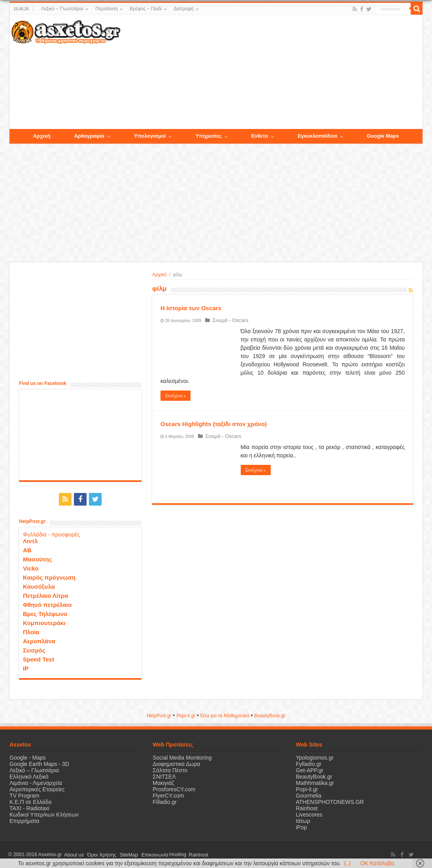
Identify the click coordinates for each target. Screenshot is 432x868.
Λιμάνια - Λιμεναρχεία (36, 782)
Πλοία (31, 631)
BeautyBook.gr (314, 776)
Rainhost (307, 807)
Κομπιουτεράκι (44, 622)
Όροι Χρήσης (98, 854)
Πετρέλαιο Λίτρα (45, 595)
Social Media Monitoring (182, 757)
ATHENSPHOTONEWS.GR (330, 801)
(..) (347, 863)
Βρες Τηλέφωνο (45, 613)
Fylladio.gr (309, 763)
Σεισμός (34, 649)
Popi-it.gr (186, 715)
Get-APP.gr (310, 769)
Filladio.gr (165, 801)
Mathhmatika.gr (315, 782)
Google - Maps (28, 757)
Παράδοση (107, 9)
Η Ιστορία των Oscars (191, 308)
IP (26, 668)
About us (73, 854)
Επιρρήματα (24, 820)
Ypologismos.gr (315, 757)
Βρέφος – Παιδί (146, 9)
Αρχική (159, 275)
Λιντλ (30, 540)
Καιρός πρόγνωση (49, 577)
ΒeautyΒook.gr (270, 715)
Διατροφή (183, 9)
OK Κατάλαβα (377, 863)
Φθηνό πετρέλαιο (47, 604)
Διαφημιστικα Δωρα (176, 763)
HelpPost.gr (159, 715)
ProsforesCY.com (174, 788)
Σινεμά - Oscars (229, 320)
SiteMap (123, 854)
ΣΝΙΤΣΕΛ (164, 776)
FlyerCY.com (168, 795)
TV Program (24, 795)
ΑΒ (27, 549)
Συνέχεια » (175, 396)
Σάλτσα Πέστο (170, 769)
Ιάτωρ (303, 820)
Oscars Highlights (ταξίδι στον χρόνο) (214, 424)
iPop (302, 826)
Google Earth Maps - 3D (39, 763)
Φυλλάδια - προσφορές (51, 534)
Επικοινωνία (147, 854)
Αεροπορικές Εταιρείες (37, 788)
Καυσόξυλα (39, 586)
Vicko (31, 568)
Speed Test (39, 659)
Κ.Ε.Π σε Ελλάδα (30, 801)
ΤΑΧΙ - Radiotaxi (29, 807)
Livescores (309, 814)
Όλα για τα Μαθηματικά (225, 715)
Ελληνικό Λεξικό (29, 776)
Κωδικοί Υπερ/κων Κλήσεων (44, 814)
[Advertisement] (272, 72)
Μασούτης (38, 558)
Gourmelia (309, 795)
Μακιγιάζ (163, 782)
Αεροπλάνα (39, 640)
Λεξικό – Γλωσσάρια (62, 9)
